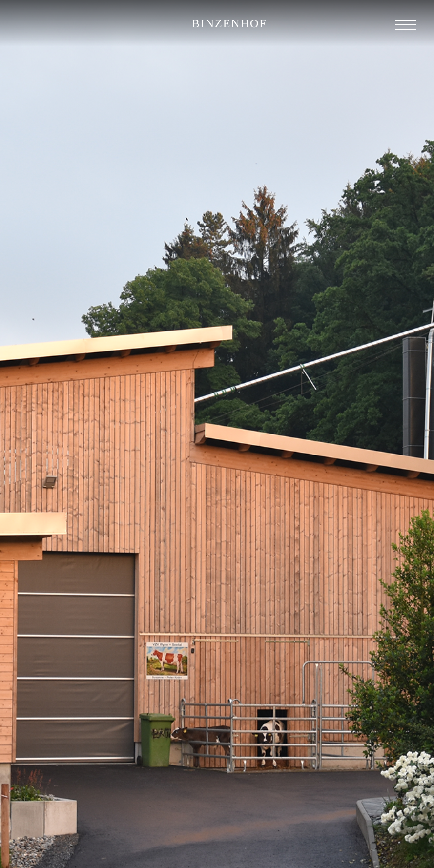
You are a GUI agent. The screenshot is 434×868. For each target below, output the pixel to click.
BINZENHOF (229, 24)
